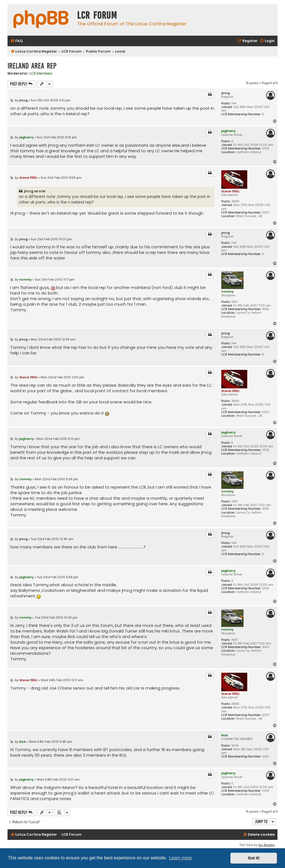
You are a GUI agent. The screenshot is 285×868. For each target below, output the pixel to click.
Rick (225, 735)
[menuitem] (16, 41)
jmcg (225, 93)
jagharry (229, 131)
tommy (228, 291)
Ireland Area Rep (32, 66)
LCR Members (41, 73)
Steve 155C (230, 191)
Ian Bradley (266, 845)
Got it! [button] (254, 858)
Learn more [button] (180, 858)
